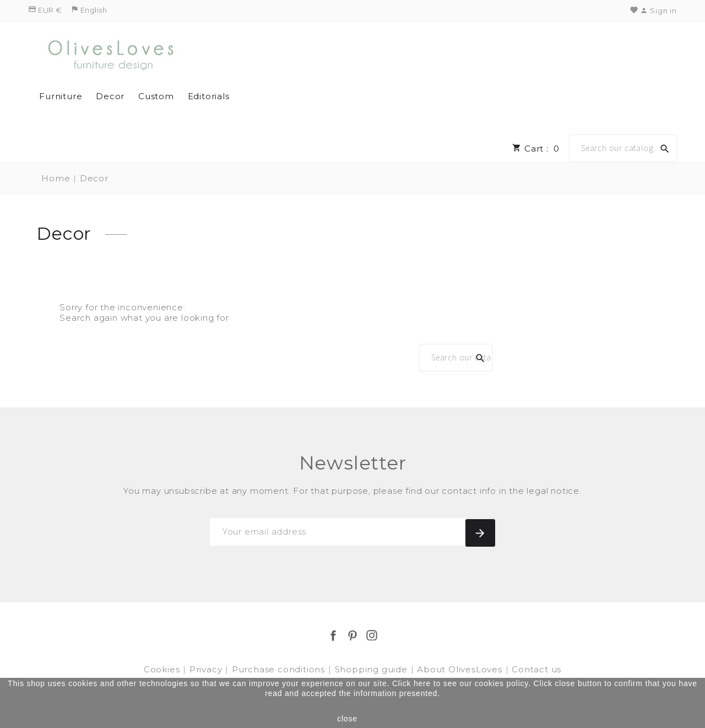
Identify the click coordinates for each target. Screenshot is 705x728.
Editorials (209, 96)
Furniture (61, 96)
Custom (156, 96)
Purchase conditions (280, 669)
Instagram (372, 635)
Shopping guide (373, 669)
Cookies (163, 669)
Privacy (207, 669)
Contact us (536, 669)
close (347, 719)
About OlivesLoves (461, 669)
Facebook (333, 635)
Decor (110, 96)
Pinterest (352, 635)
